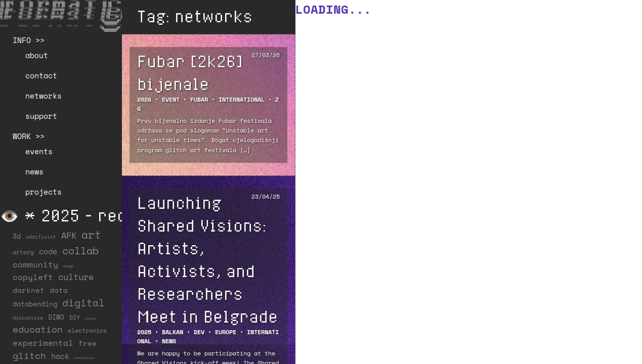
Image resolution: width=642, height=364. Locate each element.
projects (44, 192)
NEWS (169, 341)
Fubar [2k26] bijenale (190, 72)
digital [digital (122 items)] (83, 303)
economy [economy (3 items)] (90, 318)
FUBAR (199, 99)
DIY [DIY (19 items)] (75, 317)
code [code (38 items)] (48, 252)
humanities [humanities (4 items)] (84, 358)
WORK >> (29, 136)
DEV (199, 332)
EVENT (171, 99)
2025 (144, 332)
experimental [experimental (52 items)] (43, 343)
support (41, 116)
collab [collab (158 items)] (80, 250)
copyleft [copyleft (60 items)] (33, 277)
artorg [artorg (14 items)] (23, 252)
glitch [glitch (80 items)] (29, 355)
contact (41, 75)
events (39, 151)
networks (44, 96)
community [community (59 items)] (35, 264)
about (37, 55)
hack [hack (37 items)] (60, 356)
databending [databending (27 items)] (35, 304)
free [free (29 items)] (88, 343)
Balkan (173, 332)
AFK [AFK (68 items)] (69, 235)
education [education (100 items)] (38, 329)
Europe (226, 332)
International (242, 99)
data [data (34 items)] (59, 290)
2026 (144, 99)
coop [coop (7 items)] (68, 266)
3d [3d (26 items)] (17, 236)
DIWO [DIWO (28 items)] (56, 317)
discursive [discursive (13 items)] (28, 317)
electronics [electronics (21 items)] (87, 330)
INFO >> (29, 40)
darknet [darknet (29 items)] (29, 290)
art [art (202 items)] (91, 235)
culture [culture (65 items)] (76, 277)
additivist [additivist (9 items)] (41, 237)
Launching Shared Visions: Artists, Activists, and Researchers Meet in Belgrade (207, 259)
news (34, 171)
